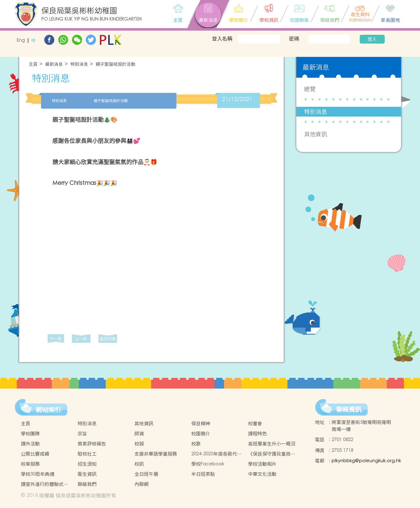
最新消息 (54, 64)
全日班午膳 (146, 474)
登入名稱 (222, 39)
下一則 (56, 339)
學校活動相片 (262, 464)
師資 (139, 434)
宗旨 (82, 434)
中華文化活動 (262, 474)
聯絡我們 (87, 484)
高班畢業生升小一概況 (272, 444)
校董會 (255, 423)
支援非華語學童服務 (156, 454)
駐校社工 (87, 454)
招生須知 (87, 464)
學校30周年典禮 (38, 474)
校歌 (196, 444)
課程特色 (257, 434)
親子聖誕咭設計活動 (115, 64)
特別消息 (79, 64)
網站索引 (48, 410)
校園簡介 (201, 434)
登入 (372, 39)
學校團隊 (30, 434)
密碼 (294, 39)
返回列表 (108, 339)
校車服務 (30, 464)
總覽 (310, 89)
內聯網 (142, 484)
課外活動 (30, 444)
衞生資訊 (87, 474)
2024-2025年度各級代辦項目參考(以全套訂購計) (217, 454)
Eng (21, 41)
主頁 (33, 64)
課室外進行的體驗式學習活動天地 (44, 484)
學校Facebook (208, 464)
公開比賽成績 (35, 454)
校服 (139, 444)
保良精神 (201, 423)
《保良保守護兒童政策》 (269, 454)
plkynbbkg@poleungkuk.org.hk (366, 461)
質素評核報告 (92, 444)
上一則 (81, 339)
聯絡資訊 (349, 409)
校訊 (139, 464)
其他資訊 (316, 134)
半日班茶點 (203, 474)
